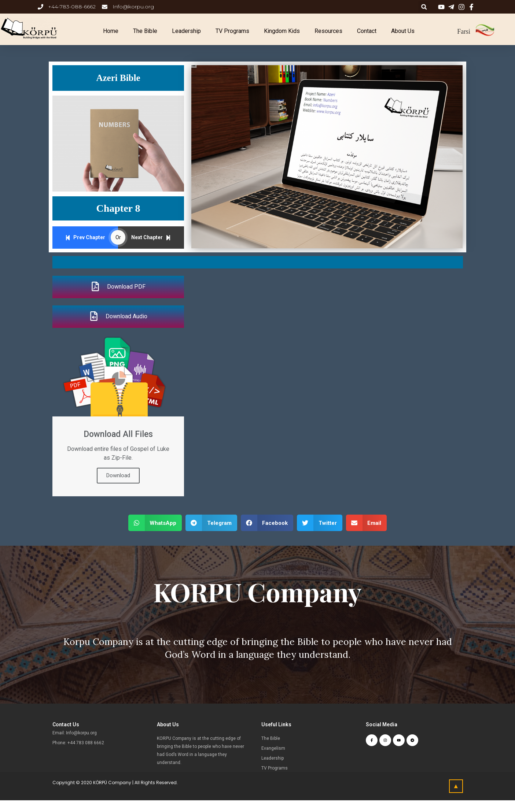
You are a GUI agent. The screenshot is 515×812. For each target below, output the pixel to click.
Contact (367, 31)
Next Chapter (151, 238)
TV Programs (232, 31)
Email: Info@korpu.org (75, 733)
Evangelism (273, 748)
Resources (328, 31)
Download (118, 475)
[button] (155, 523)
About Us (403, 31)
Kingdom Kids (282, 31)
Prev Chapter (85, 238)
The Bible (145, 31)
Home (111, 31)
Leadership (186, 31)
